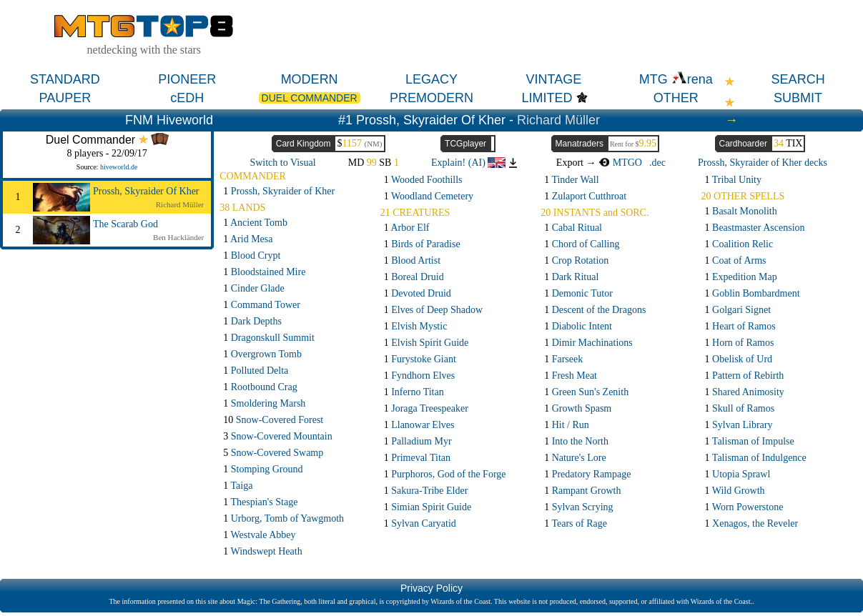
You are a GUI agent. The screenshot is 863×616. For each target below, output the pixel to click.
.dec (657, 163)
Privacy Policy (431, 588)
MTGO (620, 163)
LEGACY (431, 79)
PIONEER (187, 79)
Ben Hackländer (178, 237)
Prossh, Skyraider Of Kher (146, 191)
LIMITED (547, 98)
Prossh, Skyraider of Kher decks (763, 163)
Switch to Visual (282, 163)
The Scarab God (125, 224)
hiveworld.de (119, 167)
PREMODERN (431, 98)
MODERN (310, 79)
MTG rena (676, 79)
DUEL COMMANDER (310, 98)
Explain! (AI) (468, 163)
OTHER (676, 98)
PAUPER (65, 98)
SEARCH (798, 79)
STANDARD (65, 79)
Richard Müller (558, 120)
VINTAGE (554, 79)
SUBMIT (798, 98)
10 (273, 420)
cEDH (187, 98)
